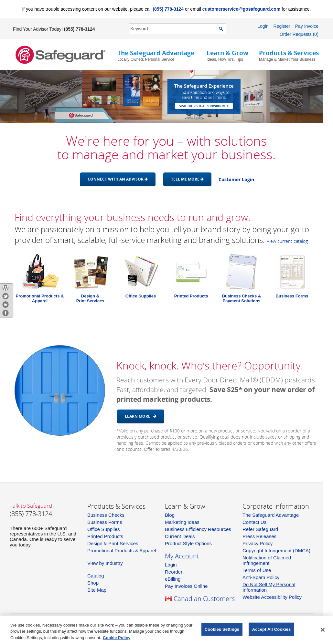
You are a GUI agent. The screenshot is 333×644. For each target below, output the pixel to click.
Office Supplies (141, 296)
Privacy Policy (258, 543)
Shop (93, 583)
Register (282, 26)
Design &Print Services (90, 298)
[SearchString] (174, 29)
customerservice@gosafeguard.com (242, 9)
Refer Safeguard (260, 529)
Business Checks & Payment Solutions (242, 298)
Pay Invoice (307, 26)
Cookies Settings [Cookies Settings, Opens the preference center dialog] (222, 631)
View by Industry (105, 563)
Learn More (141, 416)
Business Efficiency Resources (198, 529)
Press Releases (259, 536)
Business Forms (292, 296)
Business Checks (106, 515)
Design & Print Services (113, 543)
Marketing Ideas (182, 522)
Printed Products (191, 296)
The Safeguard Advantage (271, 515)
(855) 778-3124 (168, 9)
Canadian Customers (204, 599)
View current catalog (287, 241)
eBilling (173, 579)
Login (263, 26)
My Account (182, 556)
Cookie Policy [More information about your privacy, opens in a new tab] (117, 639)
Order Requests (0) (299, 34)
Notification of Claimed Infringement (267, 560)
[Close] (323, 631)
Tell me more (187, 179)
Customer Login (236, 179)
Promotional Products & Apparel (40, 298)
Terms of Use (257, 570)
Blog (170, 515)
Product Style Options (188, 543)
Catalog (96, 576)
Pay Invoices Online (186, 586)
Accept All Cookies (272, 631)
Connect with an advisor (118, 179)
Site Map (97, 590)
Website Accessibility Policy (272, 597)
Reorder (174, 572)
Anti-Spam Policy (261, 577)
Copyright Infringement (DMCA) (276, 551)
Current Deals (180, 536)
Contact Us (254, 522)
